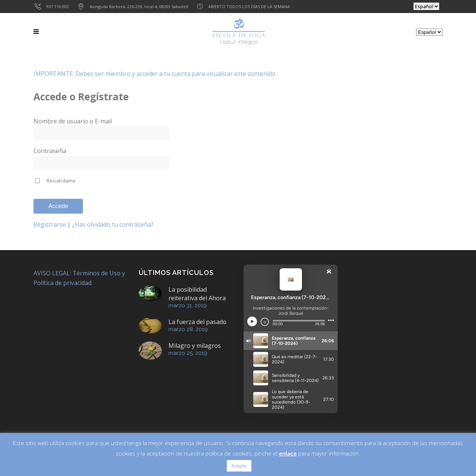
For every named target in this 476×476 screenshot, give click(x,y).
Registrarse (50, 224)
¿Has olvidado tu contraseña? (113, 224)
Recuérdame (61, 181)
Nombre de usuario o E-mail (73, 121)
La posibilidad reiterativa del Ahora (197, 294)
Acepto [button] (239, 466)
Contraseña (50, 151)
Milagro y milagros (195, 346)
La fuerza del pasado (197, 322)
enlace (288, 453)
